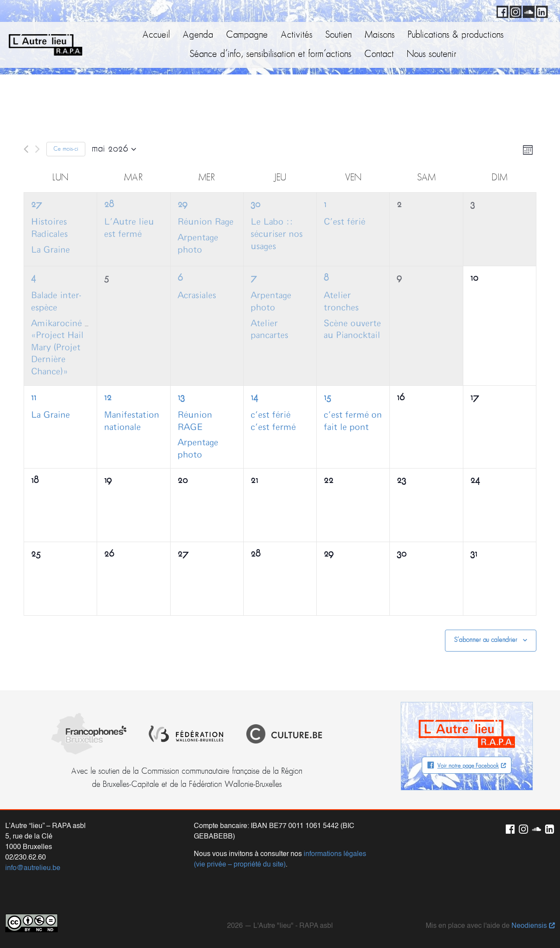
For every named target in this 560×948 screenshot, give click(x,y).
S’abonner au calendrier (486, 640)
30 (255, 205)
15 (327, 398)
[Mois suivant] (37, 149)
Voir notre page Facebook (468, 766)
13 (181, 398)
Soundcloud (527, 11)
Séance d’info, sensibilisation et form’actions (271, 55)
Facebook (501, 11)
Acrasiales (197, 296)
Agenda (198, 35)
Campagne (247, 35)
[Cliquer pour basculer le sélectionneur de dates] (114, 149)
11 (34, 398)
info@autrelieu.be (33, 866)
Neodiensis (529, 924)
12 (108, 398)
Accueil (156, 35)
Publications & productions (456, 35)
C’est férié (345, 222)
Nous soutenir (432, 55)
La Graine (51, 250)
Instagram (514, 11)
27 (37, 205)
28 (109, 205)
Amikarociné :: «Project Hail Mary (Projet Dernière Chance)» (61, 348)
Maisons (380, 35)
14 (254, 398)
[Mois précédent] (26, 149)
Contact (379, 55)
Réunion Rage (206, 222)
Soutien (339, 35)
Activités (297, 35)
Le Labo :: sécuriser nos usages (277, 234)
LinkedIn (540, 11)
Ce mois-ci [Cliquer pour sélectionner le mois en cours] (66, 149)
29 (182, 205)
